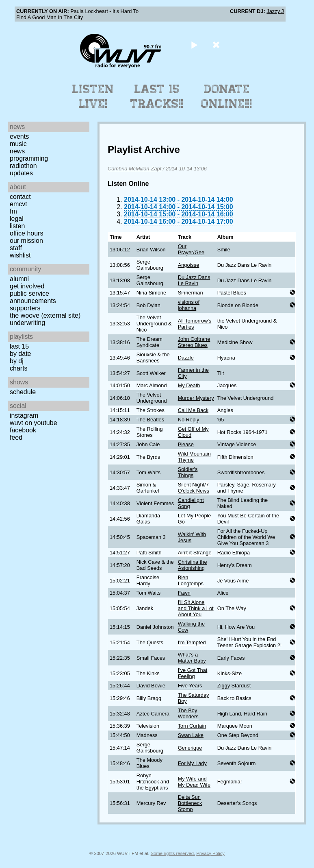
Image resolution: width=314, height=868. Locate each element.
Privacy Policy (210, 853)
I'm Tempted (192, 642)
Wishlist (20, 255)
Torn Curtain (192, 726)
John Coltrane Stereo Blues (194, 342)
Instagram (24, 415)
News (17, 151)
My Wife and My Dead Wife (194, 782)
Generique (190, 748)
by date (20, 354)
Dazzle (186, 358)
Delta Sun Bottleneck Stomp (190, 803)
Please (186, 444)
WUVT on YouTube (34, 423)
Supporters (25, 308)
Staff (16, 248)
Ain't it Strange (195, 553)
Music (18, 144)
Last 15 (19, 346)
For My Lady (192, 763)
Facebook (23, 430)
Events (19, 136)
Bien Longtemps (191, 580)
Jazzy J (275, 11)
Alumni (19, 279)
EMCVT (18, 204)
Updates (21, 173)
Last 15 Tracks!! (157, 96)
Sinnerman (191, 293)
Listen (17, 226)
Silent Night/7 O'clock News (194, 488)
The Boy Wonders (188, 713)
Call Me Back (193, 410)
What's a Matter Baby (192, 658)
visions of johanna (189, 305)
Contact (20, 197)
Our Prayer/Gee (191, 249)
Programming (29, 158)
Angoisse (189, 265)
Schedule (23, 392)
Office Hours (26, 233)
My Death (189, 385)
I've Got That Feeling (193, 673)
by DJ (17, 361)
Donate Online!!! (227, 96)
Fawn (184, 593)
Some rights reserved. (173, 853)
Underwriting (27, 323)
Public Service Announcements (33, 297)
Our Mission (26, 241)
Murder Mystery (196, 398)
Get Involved (27, 286)
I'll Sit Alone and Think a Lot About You (196, 608)
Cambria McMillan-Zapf (134, 169)
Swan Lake (191, 735)
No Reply (189, 420)
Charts (19, 368)
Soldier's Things (188, 472)
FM (13, 211)
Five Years (190, 686)
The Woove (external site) (45, 315)
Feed (16, 437)
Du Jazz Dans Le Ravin (194, 280)
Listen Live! (93, 96)
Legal (17, 219)
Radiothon (23, 166)
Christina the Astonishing (193, 565)
